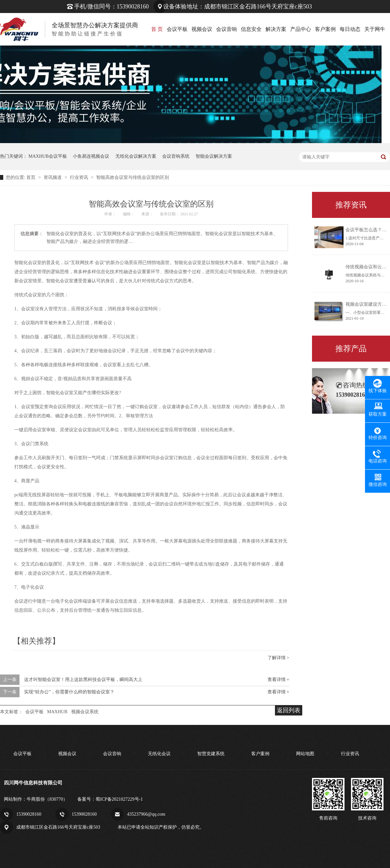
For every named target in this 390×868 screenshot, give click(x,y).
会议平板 (177, 29)
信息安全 (251, 29)
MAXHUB (57, 712)
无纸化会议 (159, 754)
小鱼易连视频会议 (91, 156)
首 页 (157, 29)
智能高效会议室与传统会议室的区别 (133, 177)
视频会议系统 (85, 712)
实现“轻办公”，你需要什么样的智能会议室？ (69, 692)
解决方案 (276, 29)
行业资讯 (80, 177)
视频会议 (202, 29)
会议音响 (227, 29)
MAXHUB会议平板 (48, 156)
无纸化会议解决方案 (136, 156)
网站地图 (305, 754)
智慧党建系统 (211, 754)
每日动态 (350, 29)
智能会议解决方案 (214, 156)
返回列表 (289, 710)
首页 (32, 177)
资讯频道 (53, 177)
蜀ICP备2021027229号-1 (119, 799)
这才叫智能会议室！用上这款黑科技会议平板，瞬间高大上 (83, 680)
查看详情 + (278, 680)
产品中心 (301, 29)
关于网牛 (375, 29)
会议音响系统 (176, 156)
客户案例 (325, 29)
